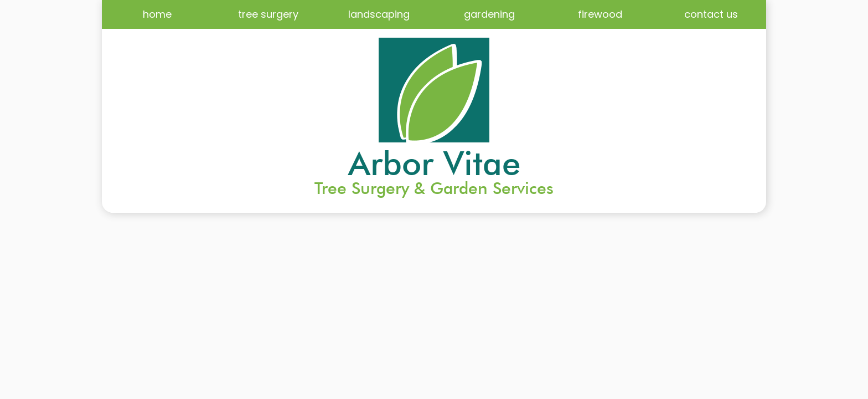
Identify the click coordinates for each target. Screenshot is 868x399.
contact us (711, 14)
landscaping (379, 14)
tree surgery (268, 14)
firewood (600, 14)
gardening (489, 14)
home (157, 14)
